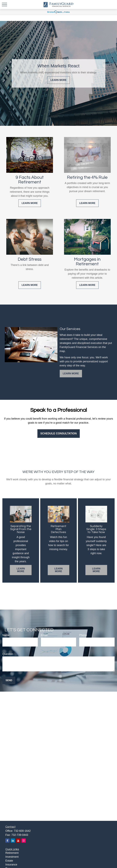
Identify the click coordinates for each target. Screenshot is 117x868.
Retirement (12, 853)
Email (44, 635)
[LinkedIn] (13, 841)
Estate (9, 861)
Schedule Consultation (59, 433)
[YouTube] (18, 841)
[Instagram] (24, 841)
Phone (83, 635)
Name (6, 635)
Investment (12, 857)
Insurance (11, 865)
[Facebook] (7, 841)
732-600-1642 (22, 831)
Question (8, 654)
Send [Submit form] (9, 680)
